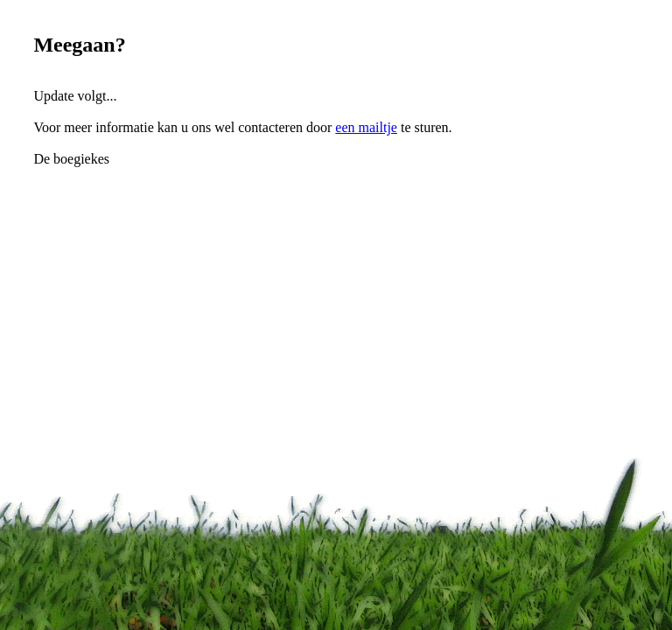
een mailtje (366, 127)
